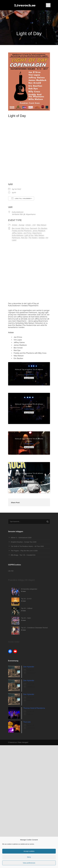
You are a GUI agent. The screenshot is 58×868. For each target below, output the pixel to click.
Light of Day (29, 235)
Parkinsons (16, 238)
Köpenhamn (37, 233)
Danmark (33, 228)
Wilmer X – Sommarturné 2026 (21, 538)
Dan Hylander (29, 667)
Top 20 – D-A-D (26, 599)
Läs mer (11, 571)
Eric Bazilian (43, 228)
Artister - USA (31, 225)
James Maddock (39, 231)
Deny (29, 857)
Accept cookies (29, 851)
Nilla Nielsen (41, 225)
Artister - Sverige (18, 225)
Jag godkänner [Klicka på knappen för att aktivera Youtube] (29, 378)
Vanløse (42, 238)
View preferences (29, 863)
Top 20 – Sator (26, 618)
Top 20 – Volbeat (27, 608)
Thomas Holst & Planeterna (34, 708)
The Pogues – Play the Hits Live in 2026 (24, 551)
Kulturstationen (18, 212)
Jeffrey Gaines (17, 233)
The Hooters (33, 238)
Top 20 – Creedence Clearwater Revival (34, 628)
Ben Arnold (16, 228)
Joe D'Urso (27, 233)
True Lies (27, 722)
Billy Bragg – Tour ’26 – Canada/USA (23, 555)
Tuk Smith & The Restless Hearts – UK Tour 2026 (27, 546)
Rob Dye (24, 238)
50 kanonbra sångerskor (29, 589)
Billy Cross (25, 228)
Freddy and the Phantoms (22, 231)
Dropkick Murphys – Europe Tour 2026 (24, 542)
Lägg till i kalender (21, 198)
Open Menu (48, 5)
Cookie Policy (29, 374)
